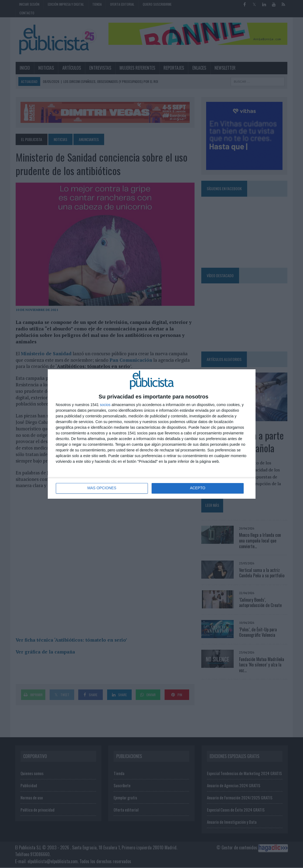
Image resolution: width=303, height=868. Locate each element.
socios (105, 405)
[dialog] (152, 434)
